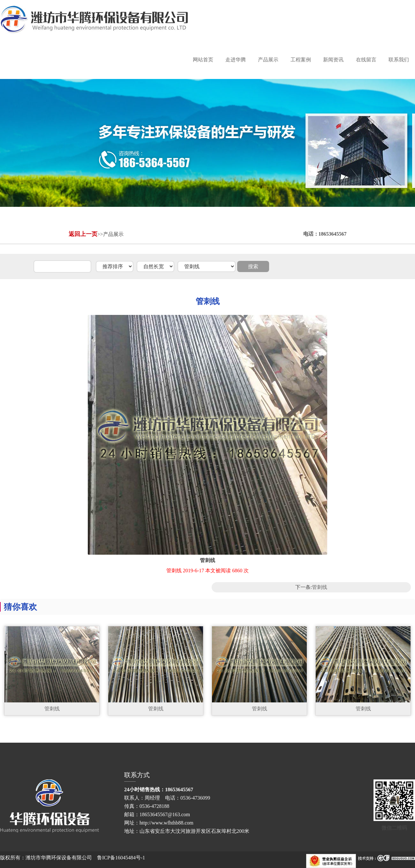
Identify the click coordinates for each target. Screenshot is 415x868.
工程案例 (301, 60)
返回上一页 (83, 234)
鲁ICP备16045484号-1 (121, 858)
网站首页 (203, 60)
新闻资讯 (333, 60)
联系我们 (399, 60)
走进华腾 (236, 60)
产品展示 (268, 60)
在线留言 (366, 60)
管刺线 (320, 587)
